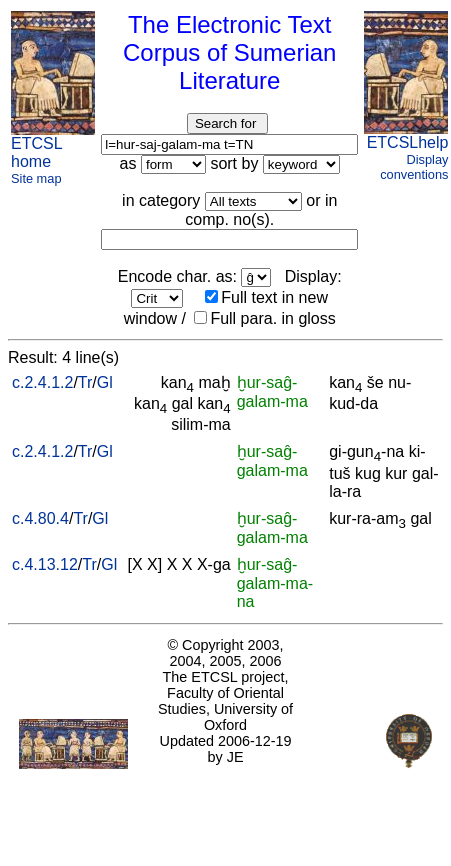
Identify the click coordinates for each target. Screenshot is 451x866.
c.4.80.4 (40, 518)
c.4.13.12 (45, 564)
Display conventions (414, 167)
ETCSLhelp (408, 142)
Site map (36, 178)
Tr (85, 382)
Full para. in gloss (264, 318)
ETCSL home (36, 152)
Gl (105, 382)
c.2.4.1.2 (42, 382)
